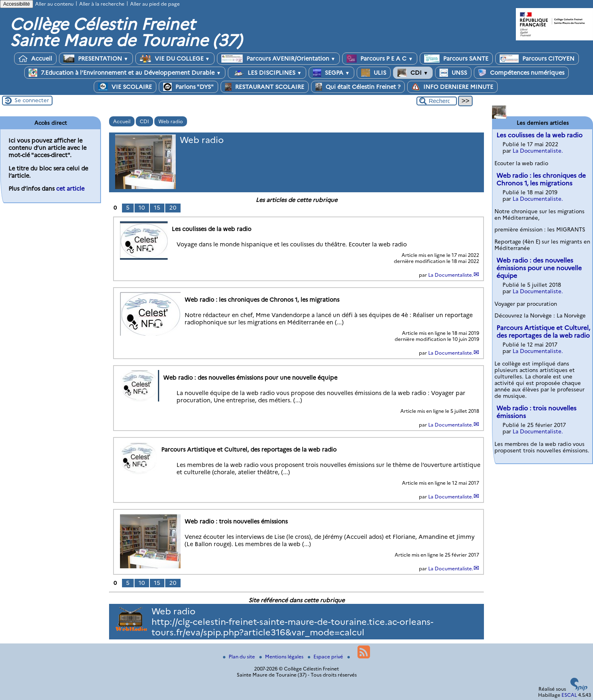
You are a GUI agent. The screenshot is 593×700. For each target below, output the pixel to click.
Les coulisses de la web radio (539, 135)
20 (173, 208)
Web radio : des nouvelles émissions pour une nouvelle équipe (539, 268)
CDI (413, 73)
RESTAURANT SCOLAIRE (265, 87)
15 (157, 208)
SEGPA (331, 73)
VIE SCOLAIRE (125, 87)
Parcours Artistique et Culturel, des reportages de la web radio (543, 332)
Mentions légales (282, 657)
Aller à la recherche (102, 4)
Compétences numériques (521, 73)
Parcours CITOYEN (537, 59)
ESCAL (569, 695)
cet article (70, 189)
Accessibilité (17, 4)
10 (142, 208)
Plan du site (240, 657)
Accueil (35, 59)
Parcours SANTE (456, 59)
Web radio (171, 121)
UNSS (453, 73)
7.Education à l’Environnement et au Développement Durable (125, 73)
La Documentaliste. (451, 275)
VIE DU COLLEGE (175, 59)
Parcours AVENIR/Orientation (279, 59)
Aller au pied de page (155, 4)
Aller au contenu (54, 4)
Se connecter (32, 100)
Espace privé (326, 657)
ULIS (374, 73)
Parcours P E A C (380, 59)
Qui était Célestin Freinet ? (358, 87)
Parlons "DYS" (188, 87)
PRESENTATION (96, 59)
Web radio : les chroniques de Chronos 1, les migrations (541, 179)
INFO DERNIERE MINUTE (452, 87)
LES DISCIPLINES (267, 73)
